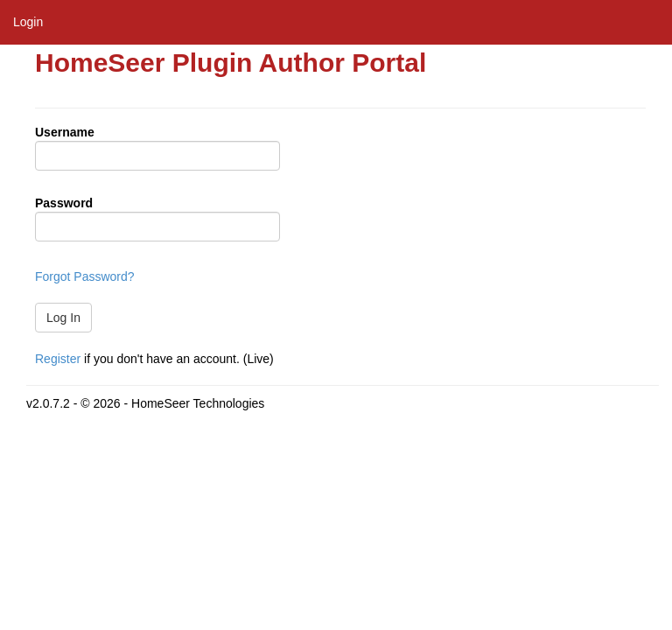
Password (64, 203)
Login (28, 22)
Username (65, 132)
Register (58, 359)
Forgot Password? (85, 276)
